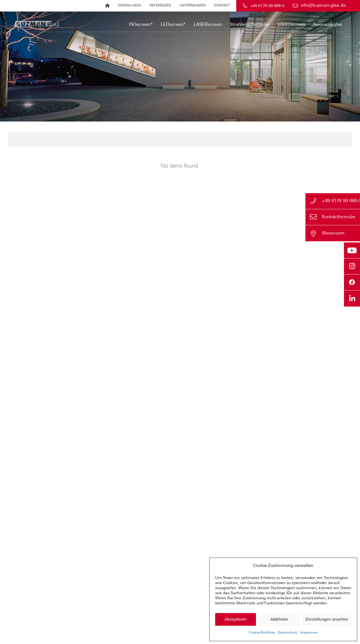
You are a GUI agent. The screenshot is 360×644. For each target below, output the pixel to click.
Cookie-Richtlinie (262, 633)
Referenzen (160, 6)
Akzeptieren (236, 619)
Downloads (130, 6)
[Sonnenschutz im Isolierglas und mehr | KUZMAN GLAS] (96, 22)
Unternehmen (193, 6)
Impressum (309, 633)
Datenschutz (288, 633)
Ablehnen (279, 619)
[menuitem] (107, 6)
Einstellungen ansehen (327, 619)
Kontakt (222, 6)
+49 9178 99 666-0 (267, 6)
